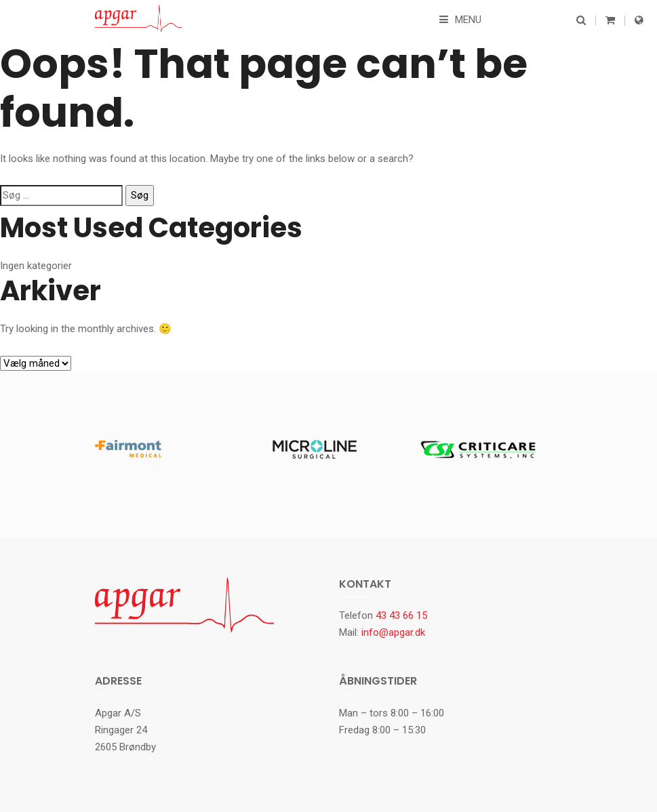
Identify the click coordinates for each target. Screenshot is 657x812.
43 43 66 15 (401, 615)
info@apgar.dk (393, 632)
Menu (460, 20)
